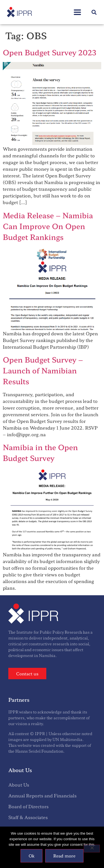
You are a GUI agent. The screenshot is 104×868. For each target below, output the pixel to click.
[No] (92, 849)
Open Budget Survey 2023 (50, 52)
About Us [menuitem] (19, 785)
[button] (77, 9)
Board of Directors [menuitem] (28, 806)
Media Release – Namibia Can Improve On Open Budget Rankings (48, 226)
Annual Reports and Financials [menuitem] (42, 795)
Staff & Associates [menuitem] (28, 817)
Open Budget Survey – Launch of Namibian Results (43, 370)
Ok (31, 856)
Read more (64, 856)
